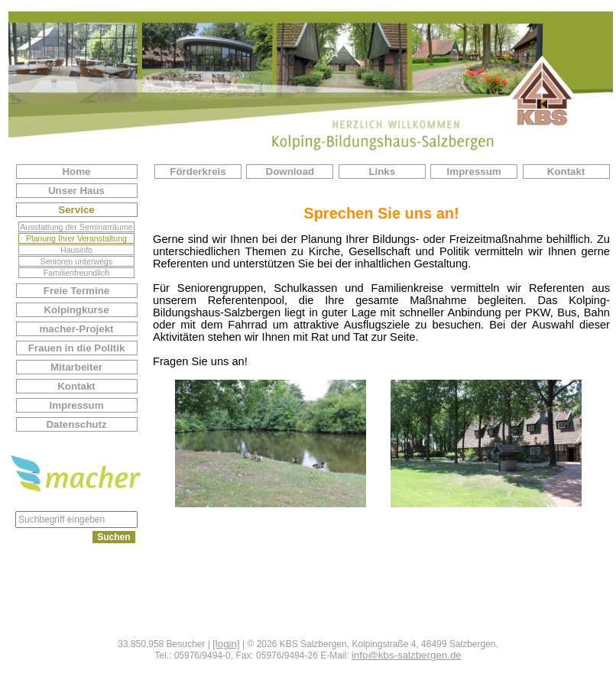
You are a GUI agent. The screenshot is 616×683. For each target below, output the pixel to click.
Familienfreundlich (76, 273)
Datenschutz (76, 424)
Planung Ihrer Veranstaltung (76, 238)
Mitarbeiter (76, 367)
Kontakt (76, 386)
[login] (226, 644)
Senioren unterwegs (77, 261)
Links (382, 172)
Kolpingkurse (76, 310)
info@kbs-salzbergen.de (407, 655)
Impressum (76, 405)
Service (76, 210)
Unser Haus (76, 191)
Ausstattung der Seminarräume (76, 227)
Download (290, 172)
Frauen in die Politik (77, 348)
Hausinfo (76, 250)
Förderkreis (198, 172)
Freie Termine (76, 291)
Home (76, 172)
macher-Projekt (76, 329)
